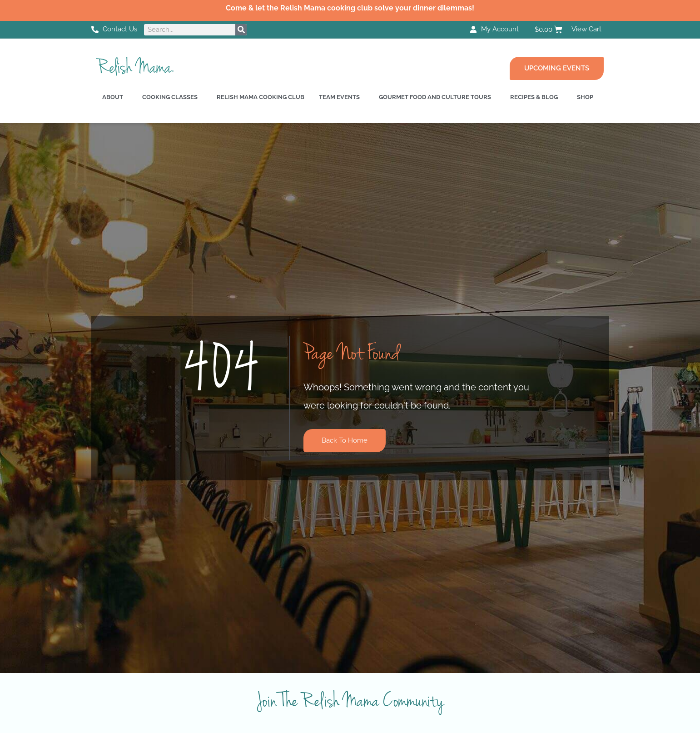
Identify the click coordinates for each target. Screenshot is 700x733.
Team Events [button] (339, 97)
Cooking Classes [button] (170, 97)
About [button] (113, 97)
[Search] (241, 30)
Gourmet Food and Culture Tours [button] (435, 97)
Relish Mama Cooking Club (261, 97)
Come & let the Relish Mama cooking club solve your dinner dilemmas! (350, 8)
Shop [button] (585, 97)
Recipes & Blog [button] (534, 97)
